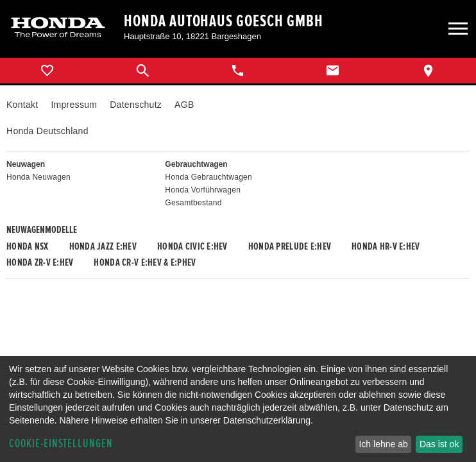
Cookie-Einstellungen (61, 444)
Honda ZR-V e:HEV (40, 262)
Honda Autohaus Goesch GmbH (224, 21)
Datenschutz (136, 105)
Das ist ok (439, 444)
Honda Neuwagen (38, 177)
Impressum (74, 105)
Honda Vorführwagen (203, 190)
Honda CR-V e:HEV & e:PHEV (145, 262)
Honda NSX (28, 246)
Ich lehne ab (383, 444)
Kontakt (22, 105)
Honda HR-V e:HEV (386, 246)
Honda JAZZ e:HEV (103, 246)
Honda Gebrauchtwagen (208, 177)
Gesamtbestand (193, 203)
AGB (184, 105)
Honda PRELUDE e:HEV (290, 246)
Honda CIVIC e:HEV (192, 246)
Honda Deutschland (47, 131)
